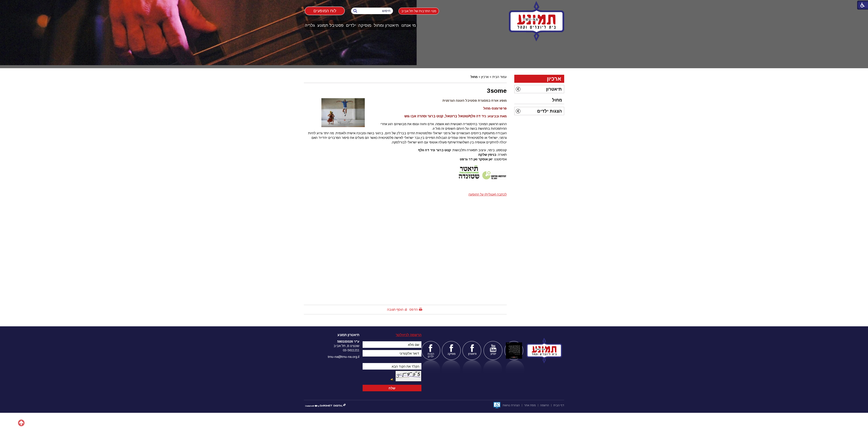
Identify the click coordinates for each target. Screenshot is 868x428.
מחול (474, 77)
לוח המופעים (325, 11)
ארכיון (485, 77)
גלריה (310, 25)
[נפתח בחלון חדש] (497, 405)
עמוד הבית (500, 77)
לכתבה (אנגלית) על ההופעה (488, 194)
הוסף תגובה (395, 309)
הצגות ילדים (549, 111)
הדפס (414, 309)
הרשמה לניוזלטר (409, 335)
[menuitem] (409, 25)
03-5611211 (351, 350)
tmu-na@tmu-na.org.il (344, 357)
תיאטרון (554, 89)
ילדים (351, 25)
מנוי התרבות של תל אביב (419, 11)
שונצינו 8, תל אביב (346, 346)
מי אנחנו (409, 25)
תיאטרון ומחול (386, 25)
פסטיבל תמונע (330, 25)
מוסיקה (365, 25)
